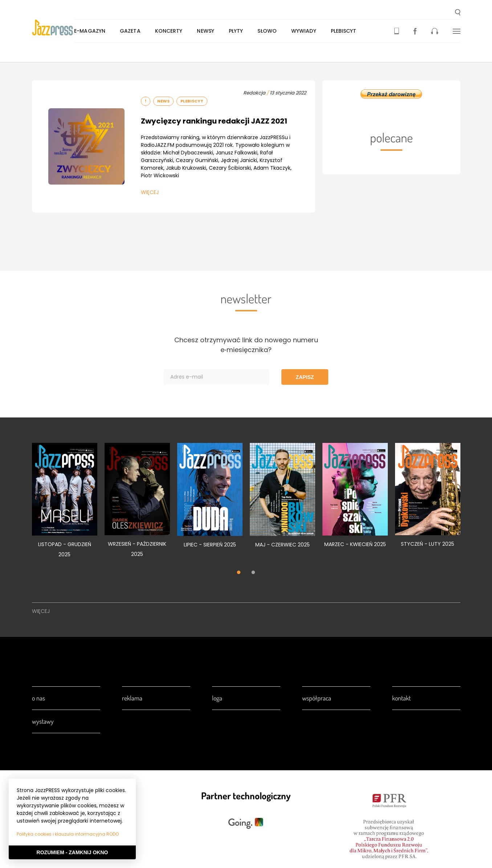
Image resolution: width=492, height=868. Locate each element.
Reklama (132, 698)
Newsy (221, 31)
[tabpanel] (65, 504)
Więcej (150, 192)
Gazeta (146, 31)
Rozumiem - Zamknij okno (72, 852)
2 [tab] (253, 573)
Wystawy (43, 721)
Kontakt (401, 698)
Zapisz (305, 377)
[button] (458, 13)
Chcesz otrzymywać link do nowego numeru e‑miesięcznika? (246, 345)
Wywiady (319, 31)
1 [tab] (239, 573)
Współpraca (317, 698)
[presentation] (61, 28)
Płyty (252, 31)
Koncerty (184, 31)
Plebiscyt (359, 31)
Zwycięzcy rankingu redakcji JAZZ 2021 (214, 121)
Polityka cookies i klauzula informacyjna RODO (68, 834)
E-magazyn (105, 31)
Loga (217, 698)
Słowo (283, 31)
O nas (38, 698)
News (163, 101)
